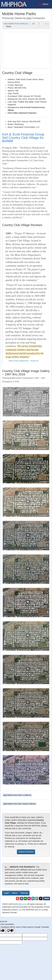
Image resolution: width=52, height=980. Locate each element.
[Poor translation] (10, 931)
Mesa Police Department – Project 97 (24, 361)
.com (20, 904)
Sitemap (24, 893)
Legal (6, 893)
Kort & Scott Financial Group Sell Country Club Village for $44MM (23, 138)
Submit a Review (26, 852)
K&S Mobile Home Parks (17, 24)
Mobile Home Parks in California (17, 795)
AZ (34, 24)
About (15, 893)
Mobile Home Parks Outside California (19, 804)
